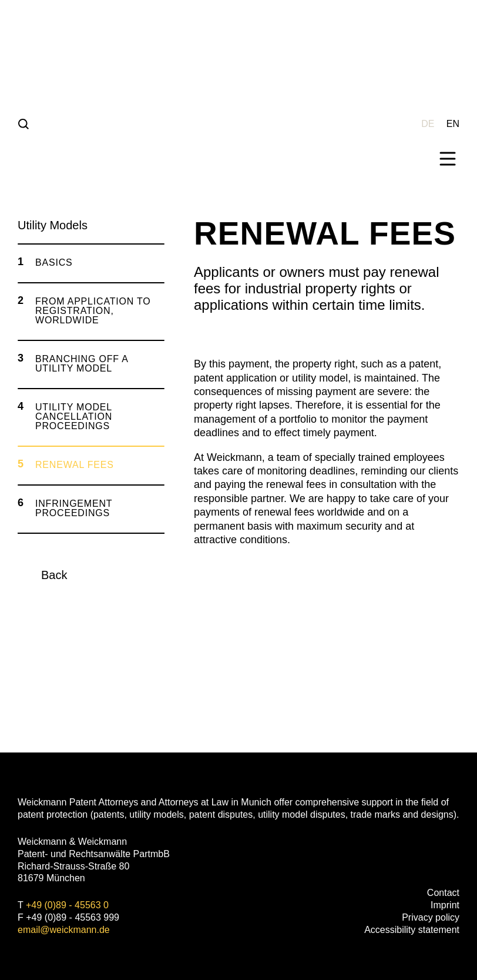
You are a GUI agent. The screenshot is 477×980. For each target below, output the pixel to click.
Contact (443, 893)
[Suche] (23, 124)
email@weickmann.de (64, 930)
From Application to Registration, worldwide (93, 311)
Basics (54, 262)
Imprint (445, 905)
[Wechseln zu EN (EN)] (453, 123)
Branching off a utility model (82, 364)
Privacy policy (431, 917)
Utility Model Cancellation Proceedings (74, 417)
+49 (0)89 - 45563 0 (67, 905)
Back (54, 575)
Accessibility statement (412, 930)
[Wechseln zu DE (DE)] (428, 123)
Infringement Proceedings (74, 508)
